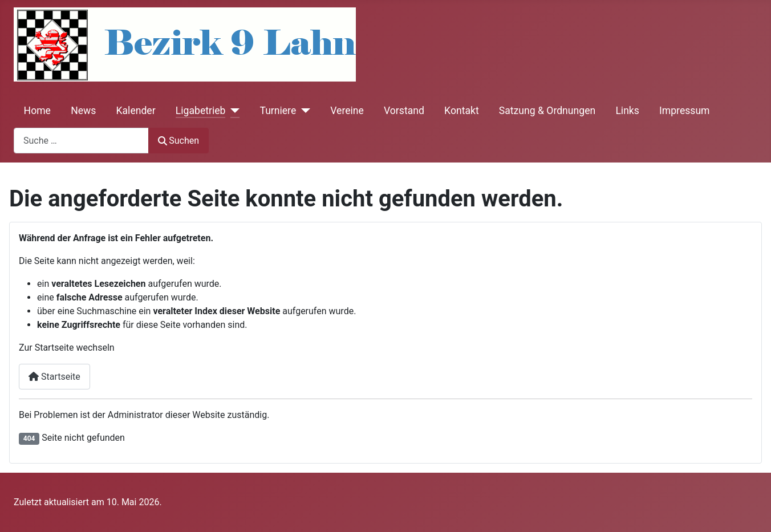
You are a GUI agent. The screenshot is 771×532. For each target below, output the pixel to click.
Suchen (178, 141)
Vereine (347, 111)
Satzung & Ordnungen (547, 111)
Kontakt (462, 111)
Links (627, 111)
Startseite (54, 377)
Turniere (278, 111)
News (83, 111)
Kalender (136, 111)
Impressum (685, 111)
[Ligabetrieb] (232, 111)
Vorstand (404, 111)
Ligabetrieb (201, 111)
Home (37, 111)
